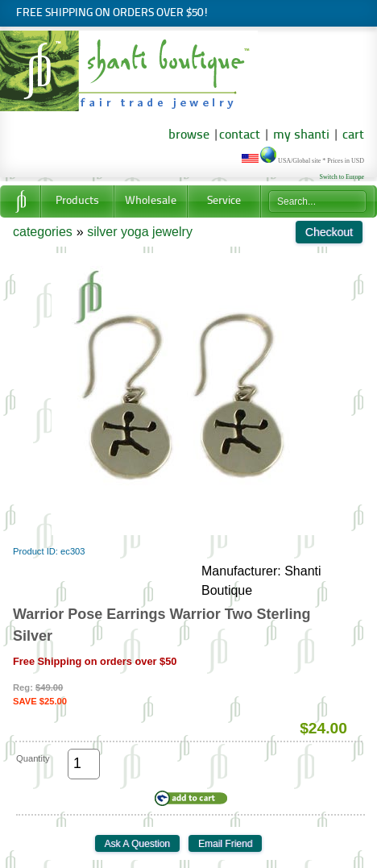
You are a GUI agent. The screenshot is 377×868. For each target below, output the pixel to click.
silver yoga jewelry (140, 232)
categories (43, 232)
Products (77, 201)
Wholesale (151, 201)
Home (20, 201)
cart (353, 135)
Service (224, 201)
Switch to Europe (342, 177)
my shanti (300, 135)
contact (240, 135)
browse (189, 135)
